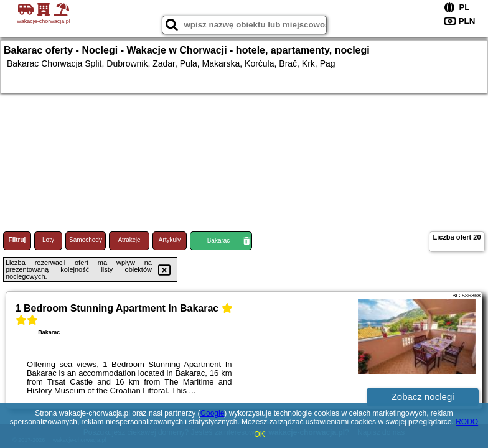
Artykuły (170, 240)
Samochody (86, 240)
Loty (48, 240)
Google (213, 413)
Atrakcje (129, 240)
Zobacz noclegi (423, 397)
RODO (467, 422)
